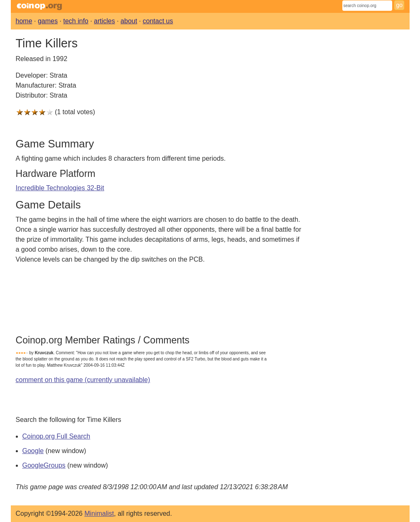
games (48, 21)
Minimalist (99, 513)
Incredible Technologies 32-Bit (60, 188)
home (24, 21)
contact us (158, 21)
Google (33, 451)
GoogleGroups (44, 465)
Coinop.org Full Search (56, 436)
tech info (76, 21)
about (129, 21)
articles (104, 21)
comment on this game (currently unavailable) (83, 380)
